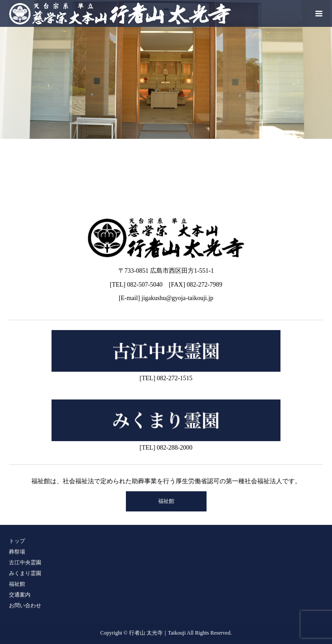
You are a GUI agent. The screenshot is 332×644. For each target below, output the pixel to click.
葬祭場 (17, 552)
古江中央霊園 (25, 562)
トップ (17, 541)
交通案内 (20, 595)
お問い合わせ (25, 605)
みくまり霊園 (25, 573)
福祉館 (166, 501)
